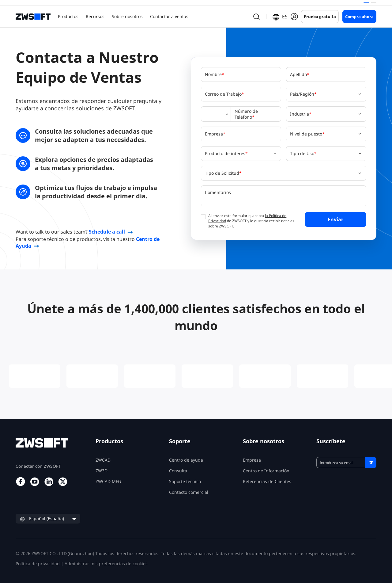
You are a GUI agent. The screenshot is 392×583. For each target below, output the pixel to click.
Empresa (252, 460)
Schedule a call (107, 232)
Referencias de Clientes (267, 481)
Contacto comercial (189, 492)
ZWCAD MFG (108, 481)
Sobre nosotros (127, 16)
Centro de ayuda (186, 460)
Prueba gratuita (320, 17)
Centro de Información (266, 471)
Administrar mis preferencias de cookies (106, 564)
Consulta (178, 471)
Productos (68, 16)
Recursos (95, 16)
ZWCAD (103, 460)
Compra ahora (359, 17)
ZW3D (102, 471)
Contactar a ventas (169, 16)
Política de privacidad (38, 564)
